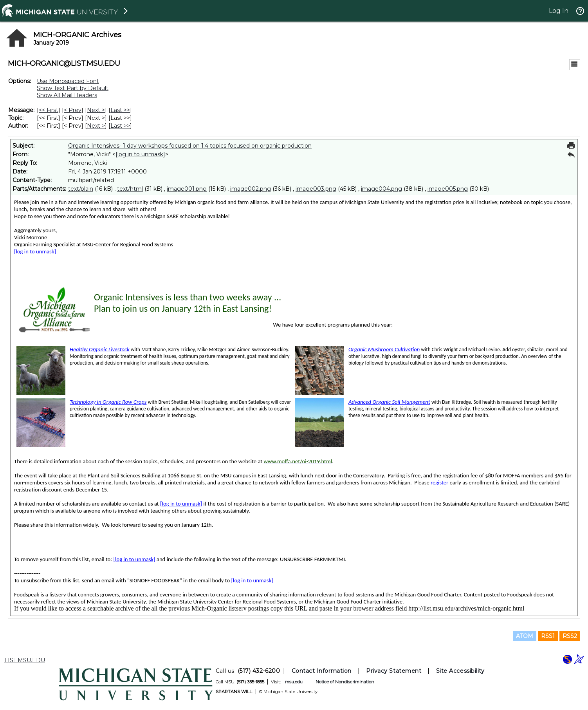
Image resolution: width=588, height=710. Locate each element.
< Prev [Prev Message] (73, 110)
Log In (559, 11)
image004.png (381, 189)
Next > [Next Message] (96, 110)
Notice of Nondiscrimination (345, 682)
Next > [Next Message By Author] (96, 126)
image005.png (448, 189)
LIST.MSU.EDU (25, 660)
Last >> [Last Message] (120, 110)
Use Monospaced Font (68, 81)
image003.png (316, 189)
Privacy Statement (394, 671)
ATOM (525, 636)
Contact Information (322, 671)
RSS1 (548, 636)
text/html (130, 189)
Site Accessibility (460, 671)
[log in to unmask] (140, 154)
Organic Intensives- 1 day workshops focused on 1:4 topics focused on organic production (190, 146)
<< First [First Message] (49, 110)
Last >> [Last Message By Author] (120, 126)
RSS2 (570, 636)
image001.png (187, 189)
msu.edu (294, 682)
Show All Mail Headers (67, 95)
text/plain (81, 189)
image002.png (251, 189)
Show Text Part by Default (73, 88)
